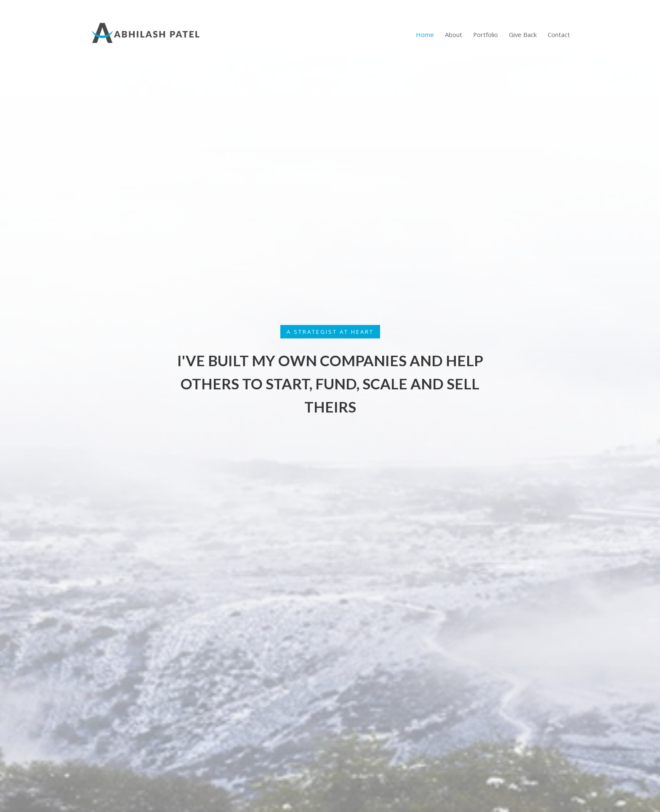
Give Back (523, 35)
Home (425, 35)
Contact (559, 35)
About (454, 35)
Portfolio (486, 35)
